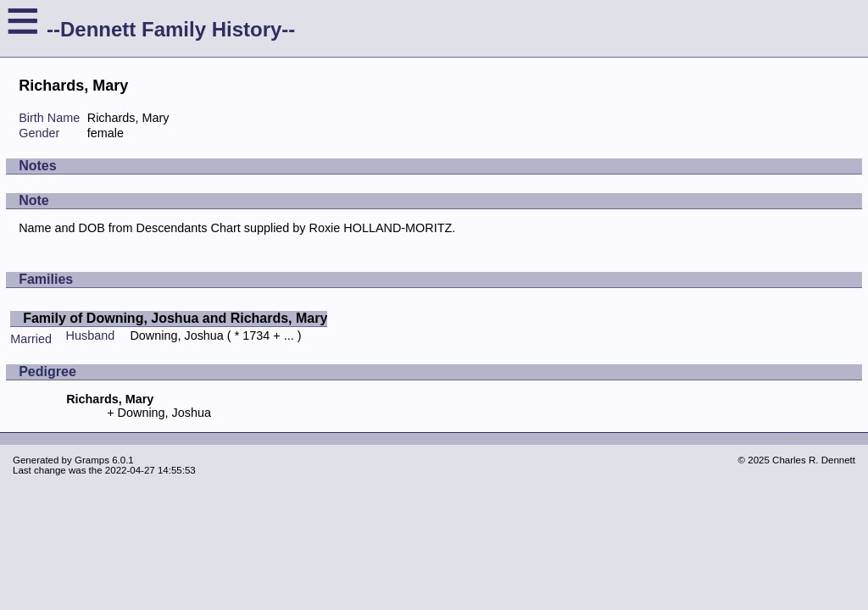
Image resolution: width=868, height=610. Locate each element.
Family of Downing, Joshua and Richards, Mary (175, 318)
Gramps (92, 460)
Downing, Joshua (176, 335)
